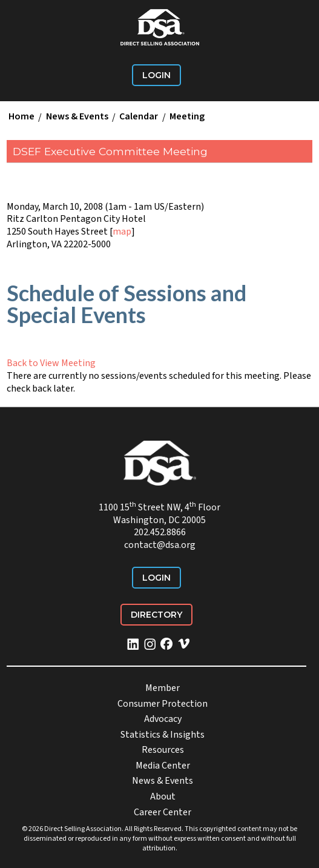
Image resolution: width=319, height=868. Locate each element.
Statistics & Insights (163, 735)
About (163, 796)
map (122, 232)
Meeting (187, 117)
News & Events (77, 117)
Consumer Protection (163, 704)
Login (156, 75)
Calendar (139, 117)
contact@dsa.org (160, 545)
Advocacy (163, 719)
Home (21, 117)
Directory (156, 615)
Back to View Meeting (51, 363)
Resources (163, 750)
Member (163, 688)
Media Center (163, 766)
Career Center (163, 812)
